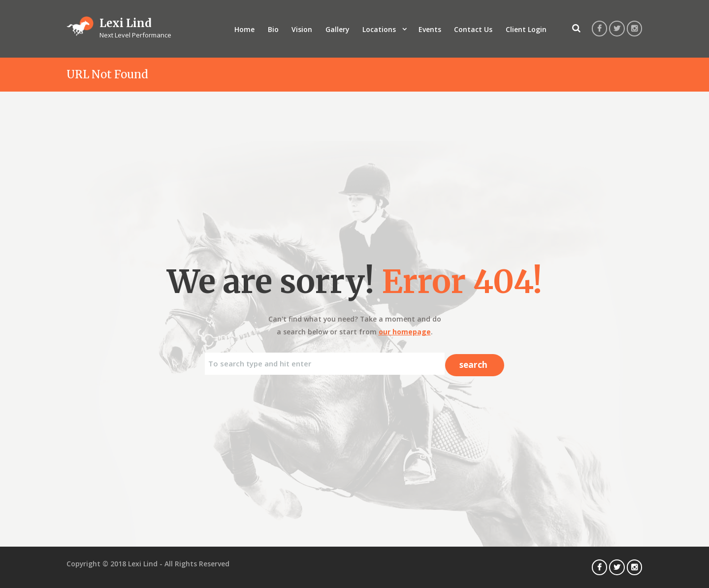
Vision (302, 29)
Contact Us (473, 29)
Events (430, 29)
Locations (379, 29)
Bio (273, 29)
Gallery (337, 29)
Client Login (526, 29)
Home (244, 29)
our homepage (405, 332)
